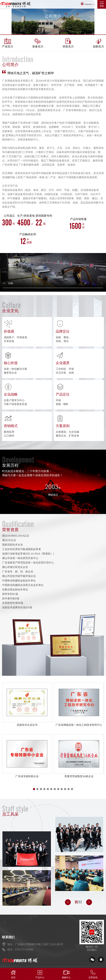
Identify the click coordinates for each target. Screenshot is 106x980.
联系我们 (8, 937)
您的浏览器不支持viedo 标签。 (53, 272)
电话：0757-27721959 (20, 949)
